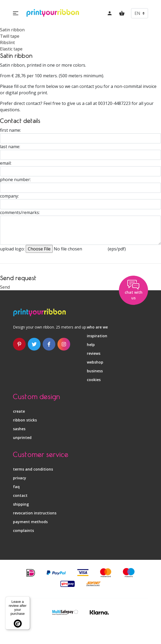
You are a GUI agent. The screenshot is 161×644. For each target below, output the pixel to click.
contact (20, 495)
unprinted (22, 438)
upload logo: (12, 249)
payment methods (30, 522)
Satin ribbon (12, 30)
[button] (16, 13)
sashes (19, 429)
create (19, 411)
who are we (97, 327)
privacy (20, 478)
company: (9, 196)
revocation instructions (35, 513)
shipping (21, 504)
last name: (10, 147)
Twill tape (10, 36)
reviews (94, 353)
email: (6, 163)
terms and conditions (33, 469)
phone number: (15, 180)
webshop (95, 362)
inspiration (97, 336)
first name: (10, 130)
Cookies (94, 380)
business (95, 371)
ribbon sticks (25, 420)
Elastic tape (11, 49)
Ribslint (7, 42)
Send (5, 287)
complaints (23, 530)
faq (16, 487)
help (91, 345)
